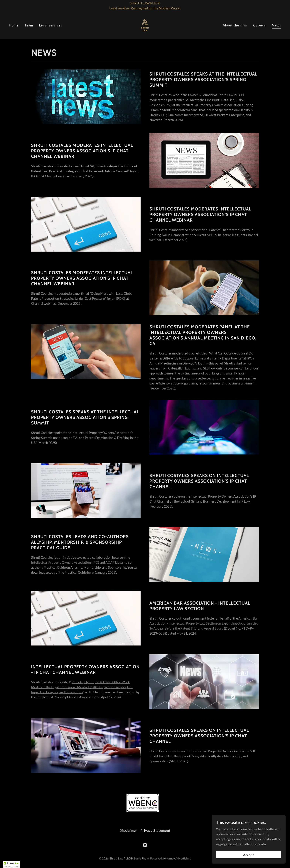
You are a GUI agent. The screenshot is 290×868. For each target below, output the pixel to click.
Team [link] (29, 25)
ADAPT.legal (115, 562)
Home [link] (14, 25)
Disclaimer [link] (128, 830)
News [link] (276, 25)
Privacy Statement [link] (155, 830)
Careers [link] (260, 25)
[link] (145, 25)
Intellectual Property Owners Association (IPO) (65, 562)
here (90, 572)
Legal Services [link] (51, 25)
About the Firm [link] (235, 25)
